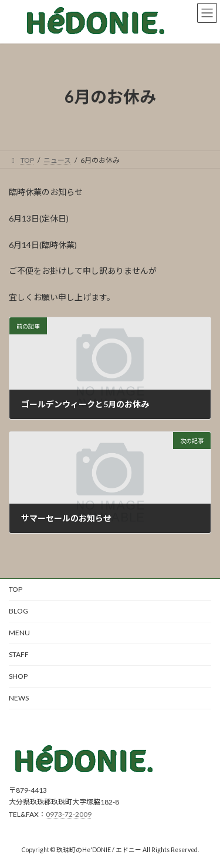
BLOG (18, 611)
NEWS (19, 698)
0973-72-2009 (69, 814)
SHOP (18, 676)
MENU (19, 633)
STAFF (19, 654)
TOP (16, 589)
